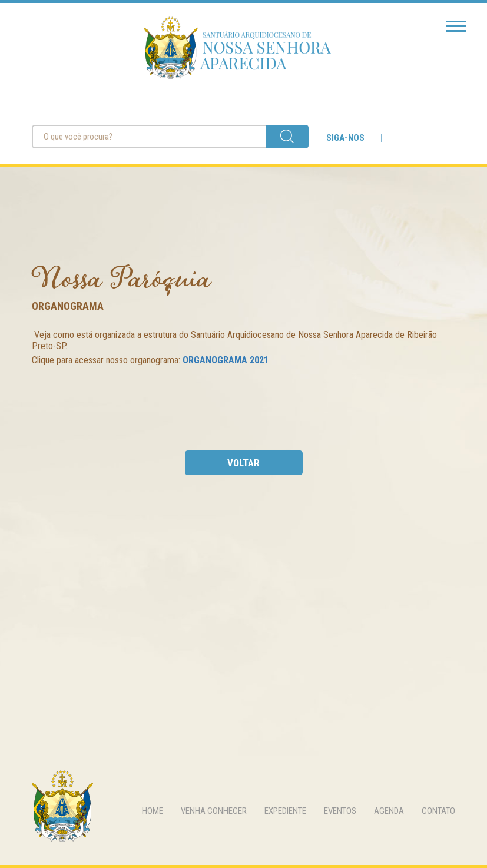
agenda (389, 811)
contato (438, 811)
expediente (285, 811)
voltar (243, 463)
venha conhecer (214, 811)
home (153, 811)
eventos (340, 811)
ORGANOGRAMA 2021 (226, 360)
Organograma (68, 306)
